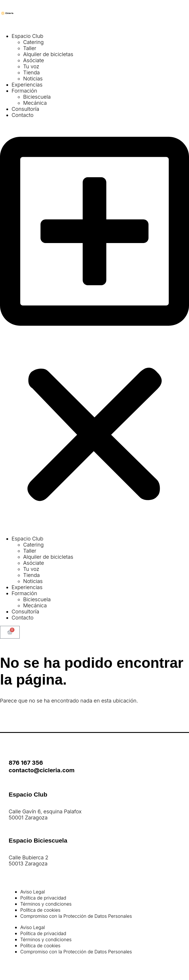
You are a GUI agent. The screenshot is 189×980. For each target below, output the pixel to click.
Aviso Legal (33, 892)
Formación (24, 91)
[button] (94, 327)
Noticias (33, 79)
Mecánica (35, 103)
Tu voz (31, 66)
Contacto (23, 115)
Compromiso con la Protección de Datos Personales (76, 916)
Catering (33, 42)
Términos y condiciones (46, 904)
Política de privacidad (43, 898)
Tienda (31, 72)
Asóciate (34, 60)
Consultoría (25, 109)
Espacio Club (27, 36)
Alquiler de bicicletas (48, 54)
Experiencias (27, 85)
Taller (30, 48)
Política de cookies (40, 910)
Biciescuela (37, 97)
